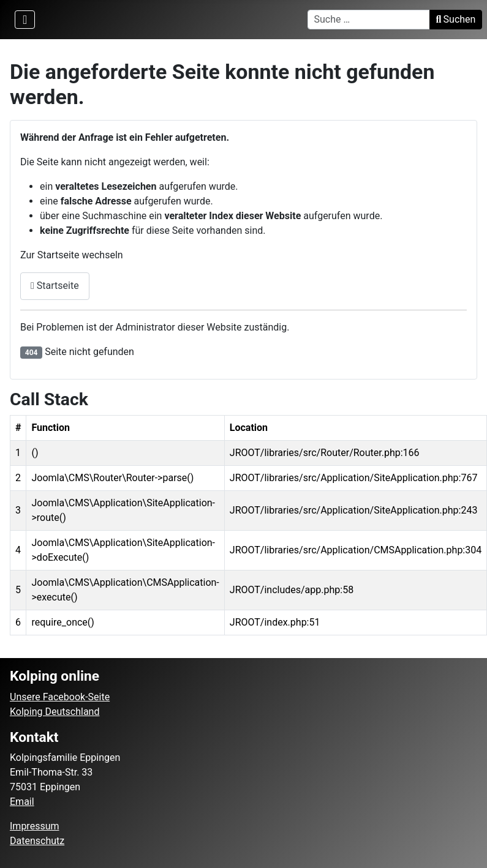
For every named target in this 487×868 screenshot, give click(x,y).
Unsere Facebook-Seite (60, 697)
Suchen (455, 19)
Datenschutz (37, 841)
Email (22, 802)
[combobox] (369, 20)
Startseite (55, 286)
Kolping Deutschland (55, 712)
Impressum (35, 826)
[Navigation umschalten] (25, 20)
